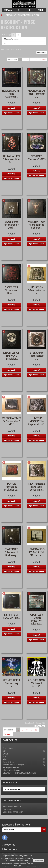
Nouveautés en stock (12, 806)
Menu (8, 10)
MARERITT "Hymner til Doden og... (11, 552)
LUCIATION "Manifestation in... (37, 290)
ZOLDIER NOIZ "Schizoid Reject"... (37, 683)
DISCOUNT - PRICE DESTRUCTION (19, 773)
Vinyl (5, 759)
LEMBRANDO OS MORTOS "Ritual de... (37, 552)
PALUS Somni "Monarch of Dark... (11, 225)
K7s (4, 756)
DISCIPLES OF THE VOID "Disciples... (11, 356)
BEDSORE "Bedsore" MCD (37, 158)
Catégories (8, 844)
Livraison (7, 809)
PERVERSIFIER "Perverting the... (11, 683)
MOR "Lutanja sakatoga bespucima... (37, 487)
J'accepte (39, 861)
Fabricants (10, 782)
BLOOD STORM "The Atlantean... (11, 94)
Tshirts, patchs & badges (13, 765)
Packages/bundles (11, 767)
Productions (8, 748)
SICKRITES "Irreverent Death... (11, 290)
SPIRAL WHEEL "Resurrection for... (11, 159)
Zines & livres (9, 762)
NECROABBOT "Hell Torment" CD (37, 94)
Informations (12, 800)
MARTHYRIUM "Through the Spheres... (37, 225)
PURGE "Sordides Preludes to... (11, 487)
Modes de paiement (11, 770)
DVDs (5, 754)
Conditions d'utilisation (13, 812)
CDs (5, 751)
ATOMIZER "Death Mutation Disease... (37, 619)
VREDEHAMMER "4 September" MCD (12, 421)
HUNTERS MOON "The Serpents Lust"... (37, 421)
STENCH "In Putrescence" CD (37, 356)
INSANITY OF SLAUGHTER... (11, 616)
